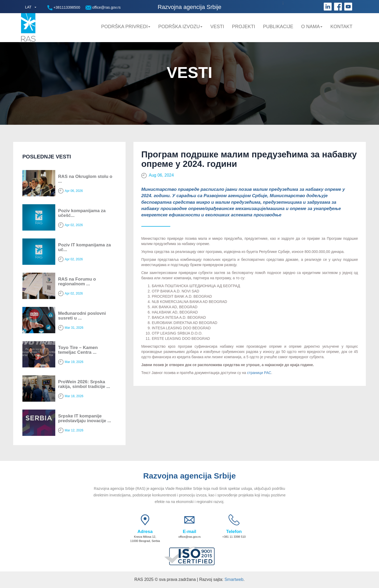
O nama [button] (312, 27)
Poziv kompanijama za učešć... (82, 213)
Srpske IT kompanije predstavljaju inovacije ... (85, 418)
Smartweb (234, 579)
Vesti (217, 27)
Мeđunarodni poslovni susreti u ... (82, 316)
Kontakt (341, 27)
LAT (28, 7)
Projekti (243, 27)
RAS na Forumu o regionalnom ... (77, 282)
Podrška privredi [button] (126, 27)
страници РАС (259, 373)
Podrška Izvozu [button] (180, 27)
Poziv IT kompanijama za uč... (84, 247)
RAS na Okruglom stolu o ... (85, 179)
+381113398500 (64, 8)
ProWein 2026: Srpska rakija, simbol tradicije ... (84, 384)
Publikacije (278, 27)
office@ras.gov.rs (103, 8)
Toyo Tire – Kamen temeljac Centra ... (78, 350)
